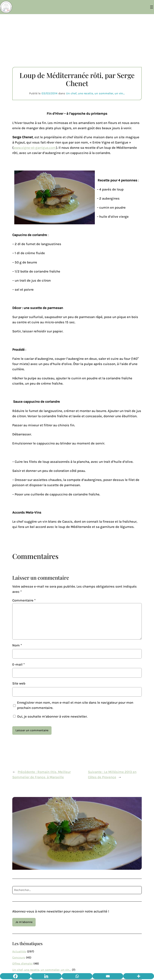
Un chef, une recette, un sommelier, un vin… (95, 93)
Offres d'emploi (22, 964)
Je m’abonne (24, 922)
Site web (19, 683)
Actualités (19, 951)
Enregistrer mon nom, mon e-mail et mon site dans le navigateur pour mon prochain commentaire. (75, 705)
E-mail (19, 664)
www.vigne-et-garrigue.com (35, 148)
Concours (19, 958)
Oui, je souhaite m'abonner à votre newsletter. (50, 716)
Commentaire (24, 600)
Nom (17, 645)
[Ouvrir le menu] (152, 7)
